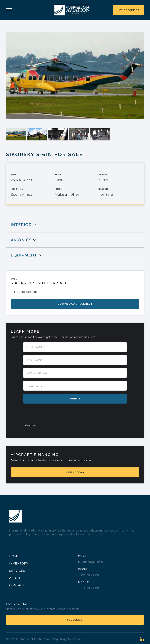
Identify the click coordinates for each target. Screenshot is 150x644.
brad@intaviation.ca (91, 562)
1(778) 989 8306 (89, 588)
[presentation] (53, 414)
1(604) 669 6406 (89, 575)
